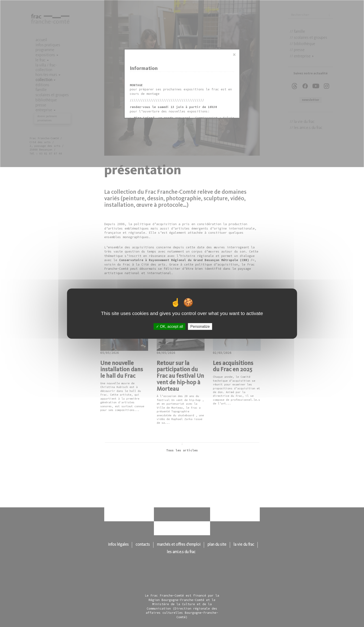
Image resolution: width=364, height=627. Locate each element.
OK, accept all (170, 326)
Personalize (200, 326)
